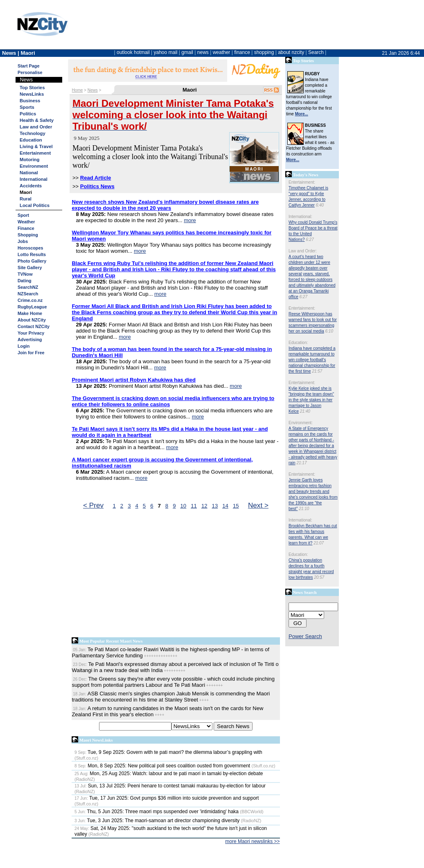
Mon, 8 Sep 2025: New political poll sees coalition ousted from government (162, 766)
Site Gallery (30, 268)
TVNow (25, 274)
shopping (264, 52)
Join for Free (31, 353)
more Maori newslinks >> (252, 841)
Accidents (31, 186)
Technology (33, 133)
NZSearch (28, 294)
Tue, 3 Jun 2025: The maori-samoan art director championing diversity (157, 821)
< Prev (93, 505)
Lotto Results (32, 254)
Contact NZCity (34, 326)
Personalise (30, 72)
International (34, 179)
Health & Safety (37, 120)
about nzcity (291, 52)
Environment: (301, 423)
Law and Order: (303, 251)
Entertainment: (302, 182)
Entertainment (35, 153)
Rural (26, 199)
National (29, 173)
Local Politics (35, 205)
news (203, 52)
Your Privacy (31, 333)
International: (300, 217)
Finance (26, 228)
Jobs (23, 241)
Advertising (30, 340)
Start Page (28, 66)
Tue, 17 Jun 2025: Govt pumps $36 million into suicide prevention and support (167, 798)
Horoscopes (30, 248)
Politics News (97, 186)
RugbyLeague (32, 307)
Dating (25, 281)
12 (204, 506)
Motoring (29, 160)
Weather (26, 222)
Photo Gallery (32, 261)
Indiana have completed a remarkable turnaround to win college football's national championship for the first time (312, 360)
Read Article (96, 178)
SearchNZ (28, 287)
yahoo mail (166, 52)
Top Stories (32, 88)
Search (316, 52)
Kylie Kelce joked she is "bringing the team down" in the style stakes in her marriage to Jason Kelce (311, 400)
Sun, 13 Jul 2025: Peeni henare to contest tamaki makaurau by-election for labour (170, 786)
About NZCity (32, 320)
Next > (258, 505)
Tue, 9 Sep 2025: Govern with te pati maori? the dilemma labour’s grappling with (168, 752)
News (93, 90)
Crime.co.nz (30, 300)
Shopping (28, 235)
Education (31, 140)
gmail (187, 52)
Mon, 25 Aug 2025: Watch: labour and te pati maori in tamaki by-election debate (169, 774)
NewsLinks (32, 94)
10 (184, 506)
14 (225, 506)
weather (222, 52)
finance (242, 52)
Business (30, 101)
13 (215, 506)
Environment (34, 166)
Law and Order (36, 127)
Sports (27, 107)
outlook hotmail (133, 52)
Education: (298, 343)
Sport (23, 215)
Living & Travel (36, 146)
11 (194, 506)
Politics (28, 114)
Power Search (305, 636)
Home (78, 90)
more (190, 220)
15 (236, 506)
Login (24, 346)
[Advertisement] (176, 575)
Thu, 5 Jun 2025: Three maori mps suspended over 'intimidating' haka (157, 812)
